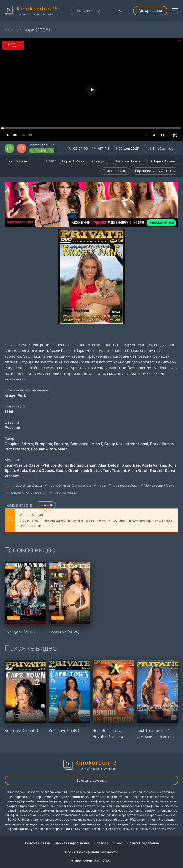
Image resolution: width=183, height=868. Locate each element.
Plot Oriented (17, 449)
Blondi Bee (131, 465)
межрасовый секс (159, 485)
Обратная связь (37, 843)
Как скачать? (19, 161)
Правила (101, 843)
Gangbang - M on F (86, 444)
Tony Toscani (114, 470)
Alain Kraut (138, 470)
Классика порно (128, 161)
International (136, 444)
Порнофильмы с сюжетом (155, 171)
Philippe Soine (55, 465)
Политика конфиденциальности (91, 852)
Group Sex (114, 444)
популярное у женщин (28, 493)
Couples (12, 444)
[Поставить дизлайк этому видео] (21, 148)
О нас (118, 843)
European (43, 444)
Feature (61, 444)
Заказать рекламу (92, 780)
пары (101, 485)
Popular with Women (49, 449)
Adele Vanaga (154, 465)
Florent (156, 470)
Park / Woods (162, 444)
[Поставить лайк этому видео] (10, 148)
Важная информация (72, 843)
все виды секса (29, 485)
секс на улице (65, 493)
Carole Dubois (42, 470)
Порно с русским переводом (85, 161)
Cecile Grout (68, 470)
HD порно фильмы (162, 161)
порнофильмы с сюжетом (69, 485)
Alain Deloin (109, 465)
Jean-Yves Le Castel (23, 465)
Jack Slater (91, 470)
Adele (22, 470)
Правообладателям (143, 843)
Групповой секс (115, 171)
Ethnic (27, 444)
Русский (12, 428)
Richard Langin (83, 465)
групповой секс (125, 485)
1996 (9, 412)
